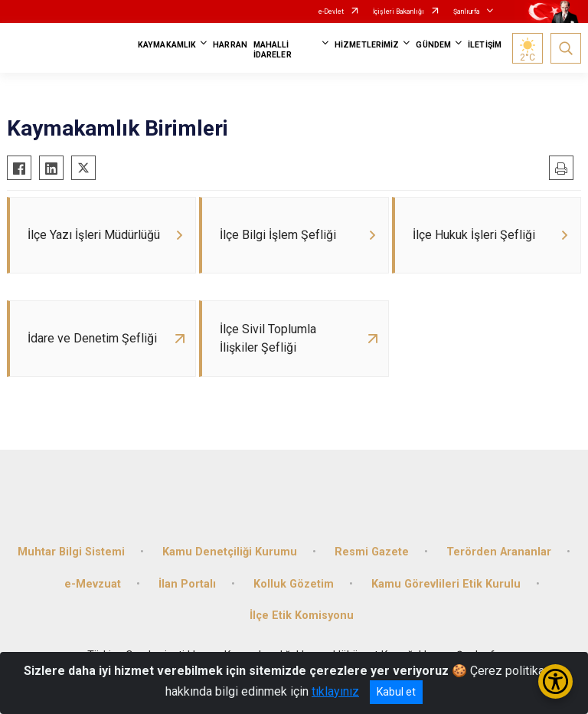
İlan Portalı (187, 584)
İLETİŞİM (485, 45)
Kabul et (396, 692)
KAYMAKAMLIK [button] (167, 45)
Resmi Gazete (372, 552)
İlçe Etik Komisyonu (302, 616)
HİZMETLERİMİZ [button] (367, 45)
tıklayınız (335, 691)
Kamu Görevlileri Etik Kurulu (446, 584)
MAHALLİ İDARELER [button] (273, 50)
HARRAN (230, 45)
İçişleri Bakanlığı (399, 11)
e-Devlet (331, 11)
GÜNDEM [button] (433, 45)
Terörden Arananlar (499, 552)
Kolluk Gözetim (294, 584)
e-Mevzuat (93, 584)
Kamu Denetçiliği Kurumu (230, 552)
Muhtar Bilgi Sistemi (71, 552)
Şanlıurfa (467, 11)
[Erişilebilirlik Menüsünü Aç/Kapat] (555, 681)
